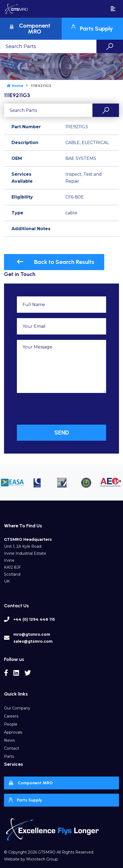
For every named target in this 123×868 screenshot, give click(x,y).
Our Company (17, 708)
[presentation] (58, 409)
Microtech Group (42, 859)
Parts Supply (25, 800)
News (9, 740)
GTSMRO (47, 852)
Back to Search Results (55, 262)
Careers (11, 716)
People (11, 724)
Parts (9, 756)
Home (15, 86)
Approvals (13, 732)
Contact (12, 748)
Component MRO (31, 783)
